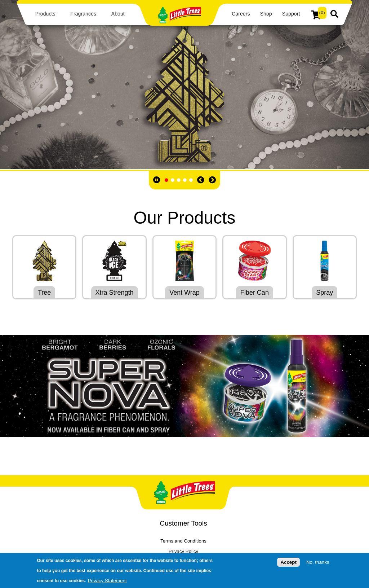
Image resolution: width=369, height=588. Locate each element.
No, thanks (318, 562)
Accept (288, 562)
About (118, 14)
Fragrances (83, 14)
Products (45, 14)
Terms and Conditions (183, 541)
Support (291, 14)
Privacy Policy (183, 551)
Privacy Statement (107, 581)
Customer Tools (183, 523)
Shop (266, 14)
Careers (241, 14)
